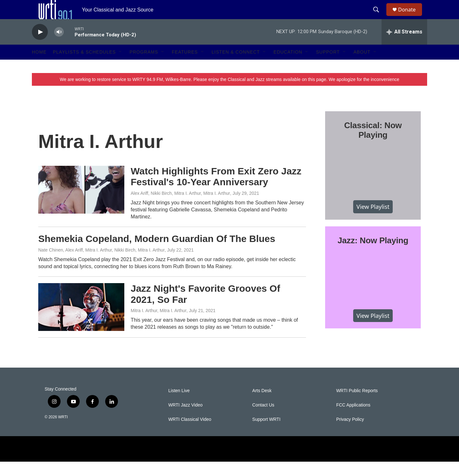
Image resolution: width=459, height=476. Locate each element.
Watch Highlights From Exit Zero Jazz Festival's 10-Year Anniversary (216, 191)
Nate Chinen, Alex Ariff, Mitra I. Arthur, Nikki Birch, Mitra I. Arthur (102, 264)
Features (185, 66)
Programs (144, 66)
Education (288, 66)
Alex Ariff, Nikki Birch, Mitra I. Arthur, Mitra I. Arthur (180, 208)
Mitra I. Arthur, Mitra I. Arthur (159, 325)
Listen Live (179, 405)
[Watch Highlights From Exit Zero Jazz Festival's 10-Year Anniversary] (81, 204)
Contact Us (263, 419)
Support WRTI (266, 434)
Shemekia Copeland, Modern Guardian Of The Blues (157, 253)
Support (328, 66)
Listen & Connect (236, 66)
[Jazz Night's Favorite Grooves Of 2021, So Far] (81, 321)
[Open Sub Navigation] (120, 66)
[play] (40, 46)
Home (39, 66)
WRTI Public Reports (357, 405)
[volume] (59, 46)
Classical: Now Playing (373, 144)
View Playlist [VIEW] (373, 221)
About (362, 66)
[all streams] (404, 46)
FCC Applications (353, 419)
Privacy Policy (350, 434)
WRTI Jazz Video (186, 419)
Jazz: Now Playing (373, 255)
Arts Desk (262, 405)
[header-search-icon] (379, 17)
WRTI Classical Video (190, 434)
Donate (411, 17)
